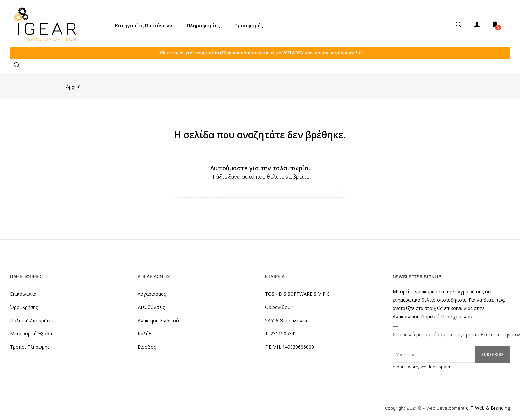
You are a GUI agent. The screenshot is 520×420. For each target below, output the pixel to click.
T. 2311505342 (281, 335)
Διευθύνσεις (151, 308)
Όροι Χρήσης (24, 308)
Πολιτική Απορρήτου (32, 321)
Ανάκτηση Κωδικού (158, 321)
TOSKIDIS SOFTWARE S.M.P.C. (298, 295)
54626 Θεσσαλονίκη (287, 321)
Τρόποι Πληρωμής (30, 348)
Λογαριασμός (152, 295)
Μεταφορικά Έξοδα (31, 335)
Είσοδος (147, 348)
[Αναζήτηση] (260, 192)
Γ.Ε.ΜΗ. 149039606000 (290, 348)
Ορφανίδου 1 (280, 308)
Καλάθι (145, 335)
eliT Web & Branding (488, 408)
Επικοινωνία (23, 295)
